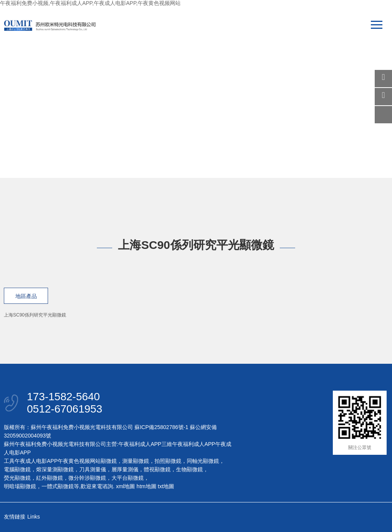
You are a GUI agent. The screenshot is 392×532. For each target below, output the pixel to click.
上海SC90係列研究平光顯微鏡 (35, 315)
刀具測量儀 (93, 469)
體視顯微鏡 (157, 469)
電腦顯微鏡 (17, 469)
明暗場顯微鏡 (20, 486)
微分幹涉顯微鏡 (87, 478)
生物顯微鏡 (189, 469)
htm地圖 (146, 486)
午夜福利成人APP (140, 444)
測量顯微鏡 (136, 461)
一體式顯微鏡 (58, 486)
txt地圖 (166, 486)
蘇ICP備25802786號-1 (161, 427)
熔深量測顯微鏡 (55, 469)
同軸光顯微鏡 (203, 461)
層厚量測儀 (125, 469)
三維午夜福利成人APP (188, 444)
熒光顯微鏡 (17, 478)
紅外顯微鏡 (50, 478)
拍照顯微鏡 (168, 461)
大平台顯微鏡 (128, 478)
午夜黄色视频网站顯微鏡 (87, 461)
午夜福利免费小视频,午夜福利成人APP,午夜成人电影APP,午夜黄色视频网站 (90, 3)
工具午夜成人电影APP (31, 461)
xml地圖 (126, 486)
